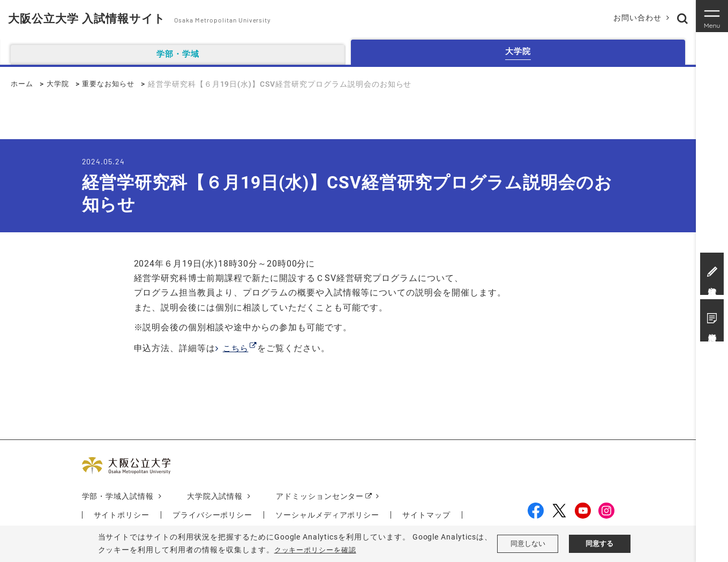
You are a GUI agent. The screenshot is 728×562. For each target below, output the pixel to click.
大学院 (60, 84)
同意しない (528, 544)
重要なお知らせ (114, 84)
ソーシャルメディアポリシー (328, 515)
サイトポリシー (122, 515)
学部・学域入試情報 (118, 497)
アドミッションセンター (321, 497)
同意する (599, 544)
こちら (237, 348)
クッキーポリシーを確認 (318, 550)
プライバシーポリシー (213, 515)
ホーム (23, 84)
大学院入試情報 (215, 497)
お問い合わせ (635, 18)
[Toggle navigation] (712, 16)
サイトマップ (427, 515)
